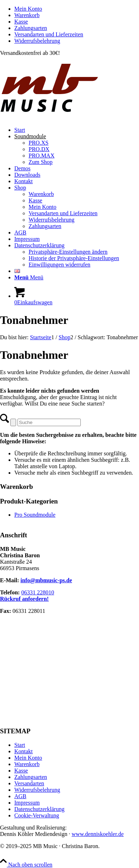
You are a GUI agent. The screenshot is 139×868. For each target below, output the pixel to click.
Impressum (27, 803)
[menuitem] (77, 9)
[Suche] (49, 422)
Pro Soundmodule (35, 515)
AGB (20, 796)
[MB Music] (69, 118)
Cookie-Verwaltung (37, 815)
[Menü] (29, 277)
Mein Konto (28, 9)
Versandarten (29, 783)
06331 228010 (38, 592)
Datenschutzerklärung (39, 809)
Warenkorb (27, 15)
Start (20, 745)
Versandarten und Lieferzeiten (49, 34)
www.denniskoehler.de (98, 834)
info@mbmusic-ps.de (46, 580)
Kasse (21, 22)
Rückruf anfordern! (24, 599)
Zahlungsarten (31, 28)
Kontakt (24, 751)
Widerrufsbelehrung (37, 41)
